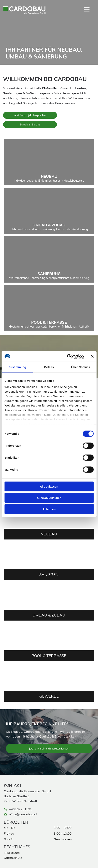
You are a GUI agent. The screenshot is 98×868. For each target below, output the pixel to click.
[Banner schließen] (92, 356)
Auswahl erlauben (49, 498)
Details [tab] (49, 367)
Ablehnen (49, 509)
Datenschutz (13, 858)
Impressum (12, 853)
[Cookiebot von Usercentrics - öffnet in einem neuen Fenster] (67, 356)
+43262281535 (21, 809)
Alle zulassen (49, 487)
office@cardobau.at (23, 814)
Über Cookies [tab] (81, 367)
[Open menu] (87, 10)
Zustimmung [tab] (17, 367)
